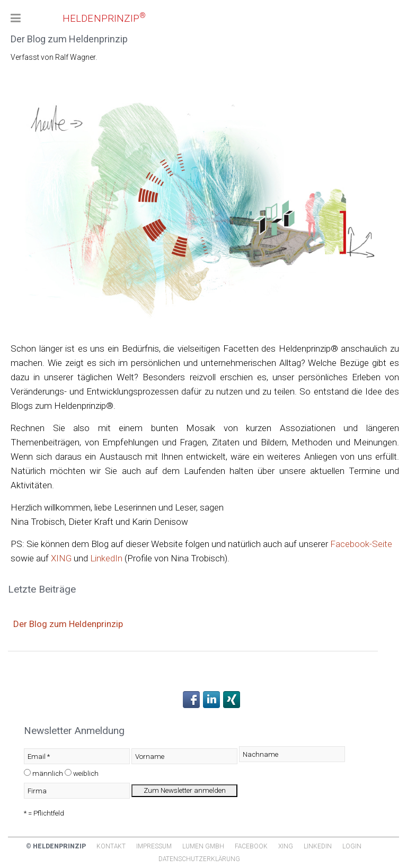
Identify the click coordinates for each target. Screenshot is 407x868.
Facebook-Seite (361, 544)
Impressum (154, 846)
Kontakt (111, 846)
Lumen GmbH (203, 846)
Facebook (251, 846)
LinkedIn (106, 558)
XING (61, 558)
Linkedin (318, 846)
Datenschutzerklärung (199, 859)
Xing (286, 846)
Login (352, 846)
